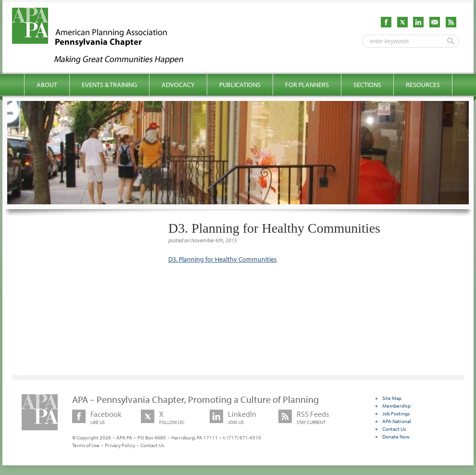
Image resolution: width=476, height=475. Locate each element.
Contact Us (152, 445)
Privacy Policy (120, 445)
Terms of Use (86, 445)
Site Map (392, 398)
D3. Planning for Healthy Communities (223, 259)
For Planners (307, 85)
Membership (396, 406)
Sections (367, 85)
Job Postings (396, 413)
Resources (423, 85)
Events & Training (109, 85)
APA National (397, 421)
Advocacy (178, 85)
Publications (240, 85)
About (47, 85)
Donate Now (396, 437)
